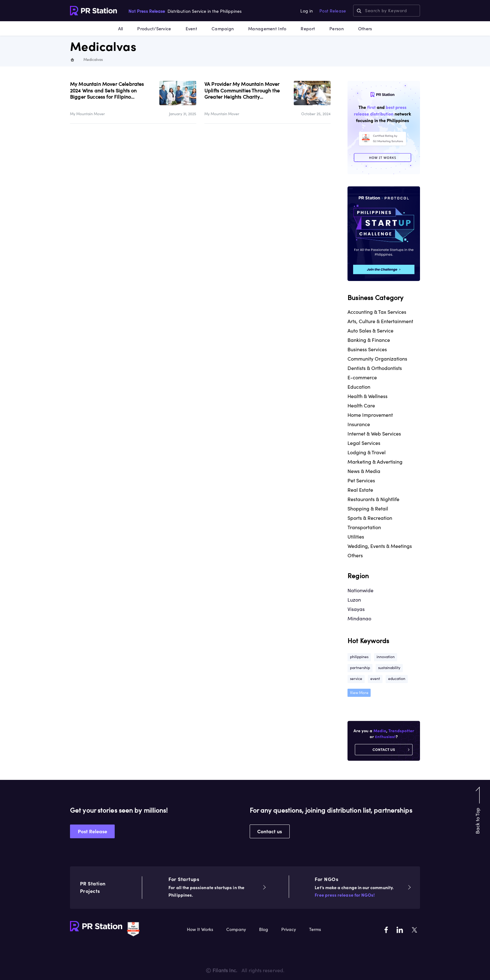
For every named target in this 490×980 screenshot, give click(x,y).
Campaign (223, 29)
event (375, 679)
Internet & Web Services (374, 434)
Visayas (356, 609)
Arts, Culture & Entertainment (380, 321)
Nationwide (360, 590)
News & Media (364, 471)
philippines (359, 657)
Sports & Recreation (370, 518)
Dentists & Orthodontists (375, 368)
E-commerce (362, 377)
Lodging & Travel (367, 452)
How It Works (200, 929)
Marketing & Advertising (375, 462)
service (356, 679)
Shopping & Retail (368, 509)
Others (365, 29)
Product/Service (154, 29)
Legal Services (364, 443)
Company (236, 929)
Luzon (354, 600)
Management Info (267, 29)
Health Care (361, 406)
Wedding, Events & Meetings (380, 546)
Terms (315, 929)
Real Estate (360, 490)
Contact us (270, 831)
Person (337, 29)
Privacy (289, 929)
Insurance (359, 424)
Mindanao (359, 618)
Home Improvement (370, 415)
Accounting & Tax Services (377, 312)
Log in (307, 11)
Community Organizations (377, 359)
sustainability (389, 668)
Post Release (333, 11)
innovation (386, 657)
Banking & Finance (369, 340)
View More (359, 693)
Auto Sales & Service (370, 331)
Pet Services (361, 480)
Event (191, 29)
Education (359, 387)
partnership (360, 668)
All (121, 29)
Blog (264, 929)
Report (308, 29)
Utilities (356, 537)
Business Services (367, 349)
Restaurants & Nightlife (373, 499)
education (397, 679)
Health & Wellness (367, 396)
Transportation (364, 527)
